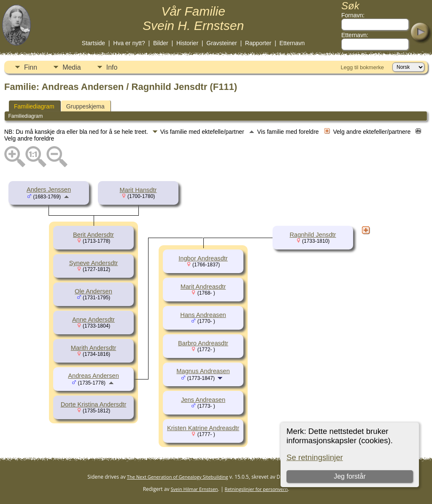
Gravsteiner (221, 43)
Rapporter (258, 43)
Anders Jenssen (49, 190)
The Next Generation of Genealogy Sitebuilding (178, 477)
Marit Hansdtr (138, 190)
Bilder (161, 43)
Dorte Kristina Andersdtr (94, 404)
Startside (93, 43)
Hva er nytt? (129, 43)
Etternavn (292, 43)
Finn (31, 67)
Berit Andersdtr (93, 235)
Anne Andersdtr (93, 320)
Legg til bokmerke (362, 67)
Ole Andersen (93, 291)
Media (72, 67)
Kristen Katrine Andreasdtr (203, 428)
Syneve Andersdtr (94, 263)
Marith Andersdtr (94, 348)
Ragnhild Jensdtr (313, 235)
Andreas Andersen (93, 376)
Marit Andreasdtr (203, 287)
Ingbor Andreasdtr (203, 258)
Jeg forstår (350, 476)
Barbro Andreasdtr (203, 343)
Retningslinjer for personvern (256, 489)
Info (112, 67)
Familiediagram (34, 106)
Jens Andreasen (203, 400)
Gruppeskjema (85, 106)
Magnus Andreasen (203, 371)
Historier (187, 43)
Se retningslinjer (315, 457)
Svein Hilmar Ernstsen (194, 489)
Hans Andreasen (203, 315)
